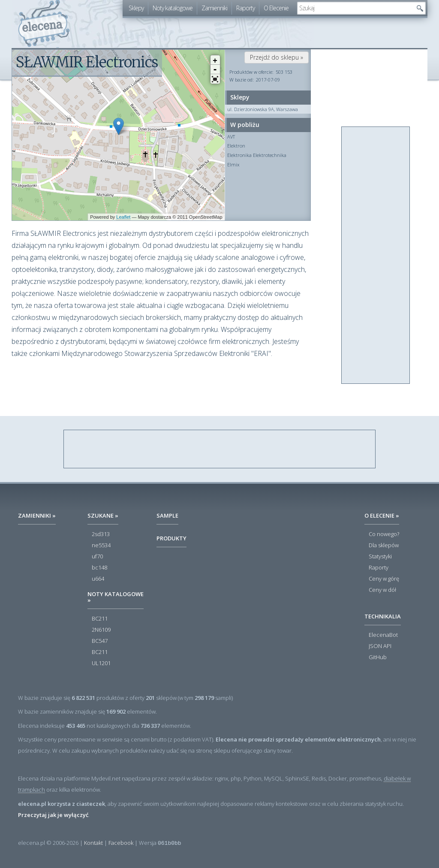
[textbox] (355, 8)
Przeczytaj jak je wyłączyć (53, 815)
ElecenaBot (383, 635)
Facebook (121, 843)
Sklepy (136, 8)
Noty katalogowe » (116, 597)
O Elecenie (276, 8)
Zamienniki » (37, 515)
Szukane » (103, 515)
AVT (231, 137)
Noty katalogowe (173, 8)
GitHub (378, 657)
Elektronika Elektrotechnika (257, 155)
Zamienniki (214, 8)
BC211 (100, 619)
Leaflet (123, 217)
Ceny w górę (384, 579)
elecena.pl (44, 24)
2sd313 (101, 534)
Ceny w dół (382, 590)
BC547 (100, 641)
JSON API (380, 646)
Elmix (233, 164)
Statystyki (380, 557)
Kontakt (93, 843)
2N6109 (101, 630)
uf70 (97, 557)
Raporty (245, 8)
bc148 (99, 568)
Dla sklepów (384, 546)
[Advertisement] (376, 256)
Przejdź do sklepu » (277, 57)
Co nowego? (384, 534)
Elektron (236, 146)
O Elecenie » (382, 515)
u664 (98, 579)
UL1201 (101, 663)
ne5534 (101, 546)
